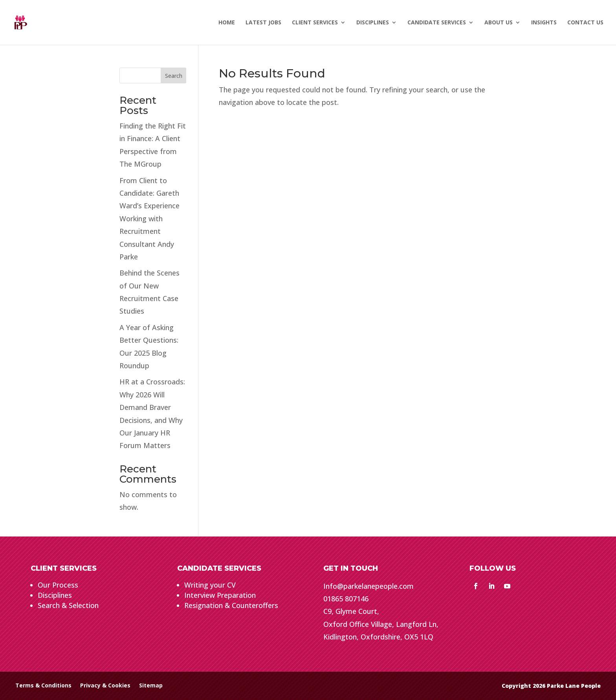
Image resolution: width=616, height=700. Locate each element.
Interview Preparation (220, 595)
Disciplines (55, 595)
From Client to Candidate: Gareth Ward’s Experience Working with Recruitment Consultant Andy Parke (149, 219)
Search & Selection (68, 605)
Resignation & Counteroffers (231, 605)
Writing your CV (210, 585)
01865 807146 (346, 599)
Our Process (58, 585)
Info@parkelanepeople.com (368, 586)
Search (174, 76)
